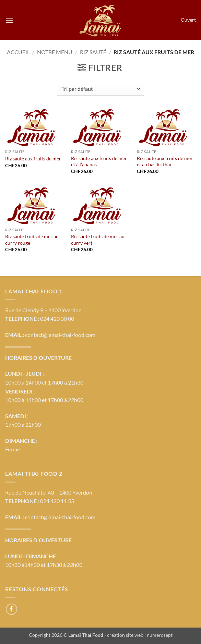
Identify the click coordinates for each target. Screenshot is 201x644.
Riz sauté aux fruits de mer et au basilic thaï (165, 161)
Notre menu (55, 52)
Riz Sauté (93, 52)
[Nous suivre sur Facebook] (11, 609)
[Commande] (100, 89)
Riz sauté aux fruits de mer (33, 159)
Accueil (18, 52)
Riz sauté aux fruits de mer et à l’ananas (99, 161)
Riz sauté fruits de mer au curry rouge (32, 240)
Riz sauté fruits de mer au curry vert (98, 240)
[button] (9, 20)
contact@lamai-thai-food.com (60, 335)
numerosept (160, 635)
